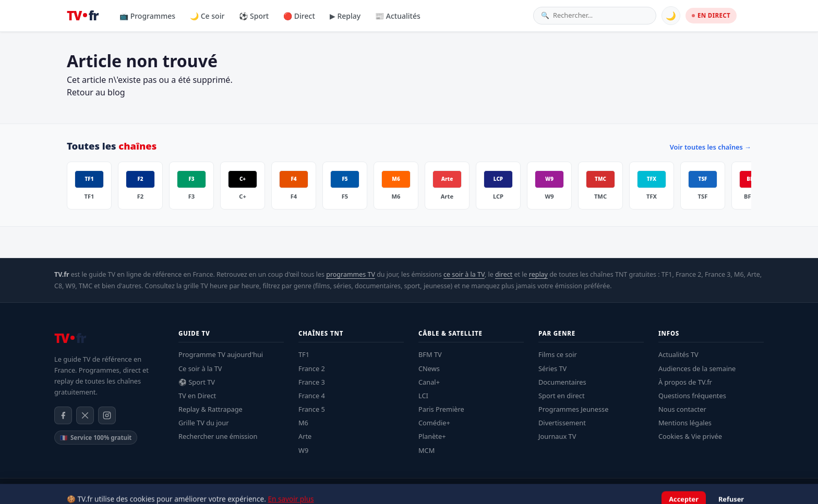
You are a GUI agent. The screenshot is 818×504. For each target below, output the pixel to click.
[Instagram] (107, 415)
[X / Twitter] (85, 415)
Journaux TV (557, 436)
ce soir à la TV (464, 274)
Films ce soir (558, 354)
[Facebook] (63, 415)
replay (538, 274)
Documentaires (562, 382)
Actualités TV (678, 354)
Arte (305, 436)
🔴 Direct (299, 16)
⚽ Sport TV (197, 382)
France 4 (312, 396)
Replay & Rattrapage (210, 409)
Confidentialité (675, 491)
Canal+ (429, 382)
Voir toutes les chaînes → (711, 147)
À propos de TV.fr (685, 382)
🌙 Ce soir (207, 16)
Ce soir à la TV (200, 368)
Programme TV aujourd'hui (221, 354)
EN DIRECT (711, 15)
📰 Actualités (398, 16)
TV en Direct (197, 396)
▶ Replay (345, 16)
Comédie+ (434, 423)
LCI (423, 396)
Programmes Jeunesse (573, 409)
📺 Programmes (147, 16)
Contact (753, 491)
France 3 (312, 382)
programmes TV (351, 274)
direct (504, 274)
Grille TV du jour (204, 423)
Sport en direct (562, 396)
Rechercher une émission (218, 436)
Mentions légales (685, 423)
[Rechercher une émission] (601, 15)
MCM (426, 450)
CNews (429, 368)
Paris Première (441, 409)
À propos (719, 491)
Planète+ (432, 436)
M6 (303, 423)
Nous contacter (682, 409)
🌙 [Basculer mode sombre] (671, 16)
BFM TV (430, 354)
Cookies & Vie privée (690, 436)
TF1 (304, 354)
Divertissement (562, 423)
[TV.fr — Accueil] (82, 16)
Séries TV (552, 368)
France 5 (312, 409)
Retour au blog (96, 92)
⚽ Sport (254, 16)
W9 (303, 450)
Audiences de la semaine (697, 368)
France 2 (312, 368)
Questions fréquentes (692, 396)
